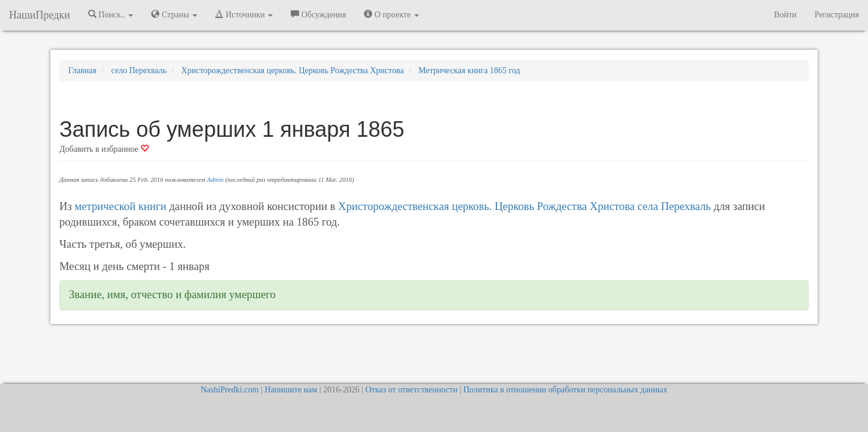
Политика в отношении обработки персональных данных (565, 390)
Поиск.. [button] (111, 14)
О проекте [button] (391, 14)
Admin (215, 180)
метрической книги (121, 206)
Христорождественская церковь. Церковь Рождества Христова (486, 206)
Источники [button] (244, 14)
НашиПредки (40, 15)
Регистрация (837, 15)
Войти (785, 15)
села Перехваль (674, 206)
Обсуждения (318, 14)
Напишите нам (291, 390)
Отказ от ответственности (411, 390)
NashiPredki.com (230, 390)
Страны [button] (174, 14)
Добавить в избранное (104, 149)
